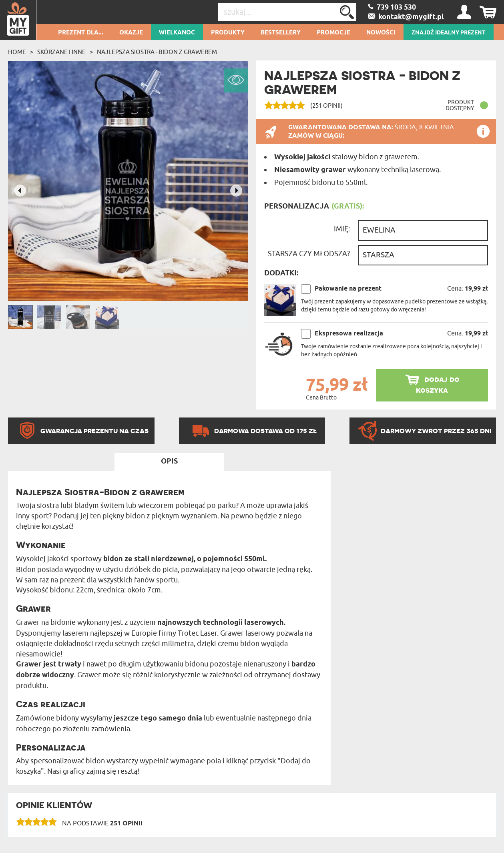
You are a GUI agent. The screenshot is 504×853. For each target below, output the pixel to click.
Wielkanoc (177, 33)
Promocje (333, 33)
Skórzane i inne (61, 52)
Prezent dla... (81, 33)
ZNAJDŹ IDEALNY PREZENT (449, 33)
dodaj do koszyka (438, 385)
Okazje (131, 33)
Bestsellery (281, 33)
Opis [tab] (169, 462)
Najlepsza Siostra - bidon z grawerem (157, 52)
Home (17, 52)
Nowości (381, 33)
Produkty (228, 33)
